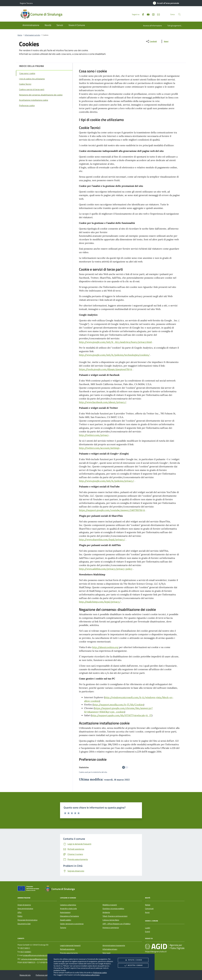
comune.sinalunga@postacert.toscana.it (36, 959)
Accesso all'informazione (152, 26)
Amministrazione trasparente (114, 945)
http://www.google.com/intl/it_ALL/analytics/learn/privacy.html (115, 342)
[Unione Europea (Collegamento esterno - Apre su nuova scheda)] (29, 889)
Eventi (148, 932)
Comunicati (149, 909)
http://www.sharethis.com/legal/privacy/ (102, 539)
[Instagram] (152, 14)
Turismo (63, 928)
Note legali (106, 953)
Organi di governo (24, 905)
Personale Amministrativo (27, 920)
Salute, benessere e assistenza (72, 924)
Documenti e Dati (24, 924)
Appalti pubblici (66, 920)
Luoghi (148, 928)
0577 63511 (25, 948)
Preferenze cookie (100, 972)
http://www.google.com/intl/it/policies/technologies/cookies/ (114, 355)
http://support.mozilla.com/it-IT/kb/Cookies (118, 705)
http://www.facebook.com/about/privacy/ (103, 402)
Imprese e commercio (111, 928)
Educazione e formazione (69, 916)
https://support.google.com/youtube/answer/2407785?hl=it (112, 510)
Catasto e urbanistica (68, 905)
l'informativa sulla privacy (90, 975)
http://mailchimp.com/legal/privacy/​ (100, 602)
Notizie (148, 905)
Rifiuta (133, 960)
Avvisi (147, 912)
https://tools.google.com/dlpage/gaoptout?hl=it (106, 369)
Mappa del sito (25, 975)
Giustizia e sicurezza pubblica (113, 909)
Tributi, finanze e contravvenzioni (115, 916)
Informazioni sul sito (32, 35)
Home (20, 35)
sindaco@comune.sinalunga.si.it (35, 955)
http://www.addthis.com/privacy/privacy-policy (106, 569)
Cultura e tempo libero (111, 920)
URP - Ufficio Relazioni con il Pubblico (116, 924)
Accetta (133, 965)
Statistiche (104, 767)
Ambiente (106, 912)
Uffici (20, 912)
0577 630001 (26, 952)
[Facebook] (142, 14)
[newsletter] (157, 14)
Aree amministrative (25, 909)
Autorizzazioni (65, 912)
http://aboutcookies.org (105, 647)
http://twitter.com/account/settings (99, 448)
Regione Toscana (26, 3)
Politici (20, 916)
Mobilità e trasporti (110, 905)
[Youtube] (147, 14)
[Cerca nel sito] (179, 14)
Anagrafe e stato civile (68, 909)
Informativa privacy (110, 949)
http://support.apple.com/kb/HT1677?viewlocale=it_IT (122, 715)
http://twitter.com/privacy (94, 435)
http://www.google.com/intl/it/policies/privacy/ (106, 481)
